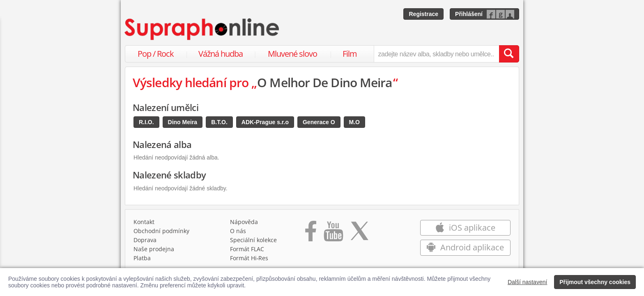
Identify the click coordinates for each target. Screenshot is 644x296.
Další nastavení (528, 282)
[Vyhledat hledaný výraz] (509, 54)
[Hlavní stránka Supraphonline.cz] (202, 29)
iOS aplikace (465, 228)
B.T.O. (219, 122)
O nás (238, 231)
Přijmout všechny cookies (595, 282)
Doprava (145, 240)
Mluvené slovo (292, 54)
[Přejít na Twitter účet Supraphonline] (359, 234)
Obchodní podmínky (161, 231)
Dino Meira (183, 122)
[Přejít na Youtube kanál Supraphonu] (333, 234)
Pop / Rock (156, 54)
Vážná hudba (221, 54)
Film (350, 54)
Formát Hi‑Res (249, 258)
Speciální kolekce (253, 240)
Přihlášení (469, 14)
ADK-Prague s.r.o (265, 122)
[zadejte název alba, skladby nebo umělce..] (436, 54)
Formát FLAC (247, 249)
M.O (354, 122)
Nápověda (244, 222)
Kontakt (144, 222)
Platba (142, 258)
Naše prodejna (154, 249)
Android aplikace (465, 247)
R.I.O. (146, 122)
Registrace (423, 14)
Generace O (319, 122)
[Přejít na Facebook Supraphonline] (311, 234)
